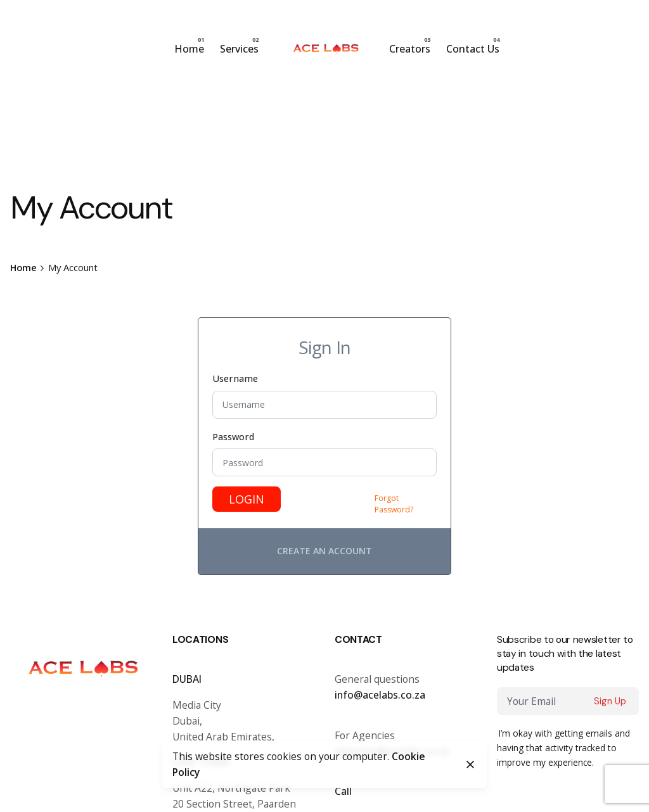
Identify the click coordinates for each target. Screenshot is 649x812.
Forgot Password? (394, 504)
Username (235, 378)
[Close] (470, 764)
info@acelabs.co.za (380, 695)
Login (247, 499)
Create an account (324, 551)
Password (233, 437)
